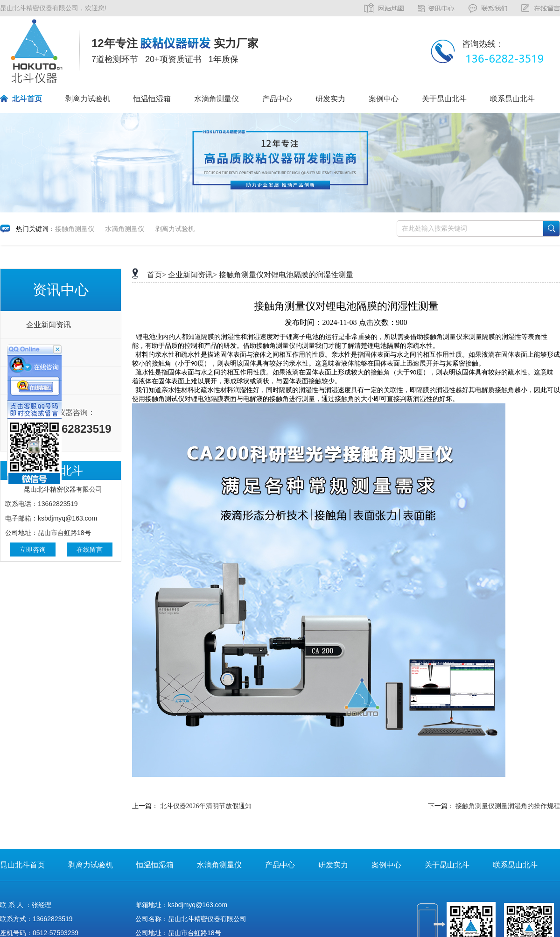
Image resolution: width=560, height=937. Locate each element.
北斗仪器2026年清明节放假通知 (206, 806)
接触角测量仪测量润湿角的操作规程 (508, 806)
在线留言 (90, 550)
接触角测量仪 (75, 229)
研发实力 (330, 99)
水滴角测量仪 (217, 99)
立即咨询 (33, 550)
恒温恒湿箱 (152, 99)
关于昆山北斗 (444, 99)
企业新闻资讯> (192, 275)
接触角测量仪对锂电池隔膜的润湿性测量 (286, 275)
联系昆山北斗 (512, 99)
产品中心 (277, 99)
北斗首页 (27, 99)
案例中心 (384, 99)
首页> (157, 275)
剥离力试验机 (88, 99)
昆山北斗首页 (22, 865)
